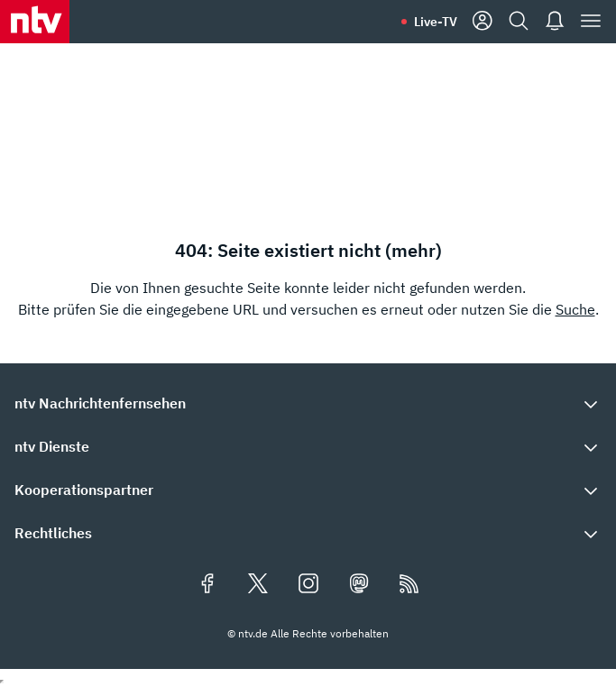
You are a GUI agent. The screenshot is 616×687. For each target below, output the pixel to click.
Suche (575, 309)
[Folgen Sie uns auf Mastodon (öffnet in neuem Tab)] (359, 585)
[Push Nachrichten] (555, 22)
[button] (308, 403)
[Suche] (519, 22)
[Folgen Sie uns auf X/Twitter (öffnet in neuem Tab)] (258, 585)
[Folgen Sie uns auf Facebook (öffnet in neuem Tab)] (207, 585)
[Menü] (591, 22)
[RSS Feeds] (409, 585)
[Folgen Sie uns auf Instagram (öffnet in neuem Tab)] (308, 585)
